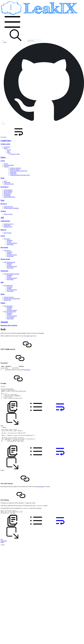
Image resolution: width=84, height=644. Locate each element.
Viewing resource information (11, 208)
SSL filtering (7, 194)
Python (4, 430)
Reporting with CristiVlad (9, 325)
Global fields (7, 182)
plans (28, 336)
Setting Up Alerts (8, 214)
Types (5, 181)
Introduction (7, 147)
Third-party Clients (15, 154)
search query (27, 370)
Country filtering (8, 190)
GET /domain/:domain (9, 262)
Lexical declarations (9, 165)
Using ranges (13, 174)
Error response (11, 317)
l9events (42, 492)
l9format (3, 230)
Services (9, 150)
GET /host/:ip (7, 251)
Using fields (13, 172)
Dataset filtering (8, 193)
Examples (6, 167)
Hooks (3, 294)
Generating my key (9, 224)
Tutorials (4, 322)
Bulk (2, 282)
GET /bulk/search (8, 285)
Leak (8, 151)
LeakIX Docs (6, 140)
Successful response (12, 243)
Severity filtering (8, 191)
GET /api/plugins (8, 306)
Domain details (5, 259)
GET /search (7, 239)
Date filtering (7, 196)
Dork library (5, 187)
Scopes (6, 148)
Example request (8, 227)
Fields (3, 178)
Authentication (5, 221)
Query (3, 157)
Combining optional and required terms (20, 175)
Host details (4, 247)
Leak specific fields (9, 184)
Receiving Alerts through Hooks (12, 299)
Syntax (3, 161)
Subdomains (5, 271)
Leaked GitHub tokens (9, 197)
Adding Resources (8, 207)
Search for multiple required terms (19, 171)
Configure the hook (9, 297)
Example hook (7, 300)
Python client (7, 225)
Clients (9, 153)
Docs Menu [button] (15, 137)
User (3, 200)
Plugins (3, 303)
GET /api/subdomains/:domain (11, 274)
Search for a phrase (15, 169)
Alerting (3, 211)
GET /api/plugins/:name (10, 312)
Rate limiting (10, 244)
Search (3, 236)
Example (9, 242)
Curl (4, 387)
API (2, 217)
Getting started (5, 144)
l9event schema (8, 233)
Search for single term (16, 168)
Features (6, 164)
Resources (4, 204)
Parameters (10, 240)
